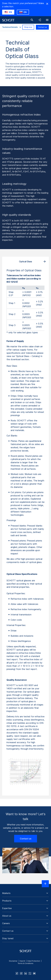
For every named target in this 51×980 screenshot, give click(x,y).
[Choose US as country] (8, 12)
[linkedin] (26, 973)
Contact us (42, 27)
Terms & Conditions (26, 963)
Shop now (28, 27)
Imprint (23, 961)
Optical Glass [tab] (26, 261)
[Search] (32, 20)
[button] (26, 893)
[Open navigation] (47, 20)
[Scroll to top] (45, 884)
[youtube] (34, 973)
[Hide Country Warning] (47, 4)
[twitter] (30, 973)
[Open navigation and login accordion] (40, 20)
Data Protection (34, 961)
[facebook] (17, 973)
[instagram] (21, 973)
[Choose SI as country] (23, 12)
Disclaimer (13, 961)
